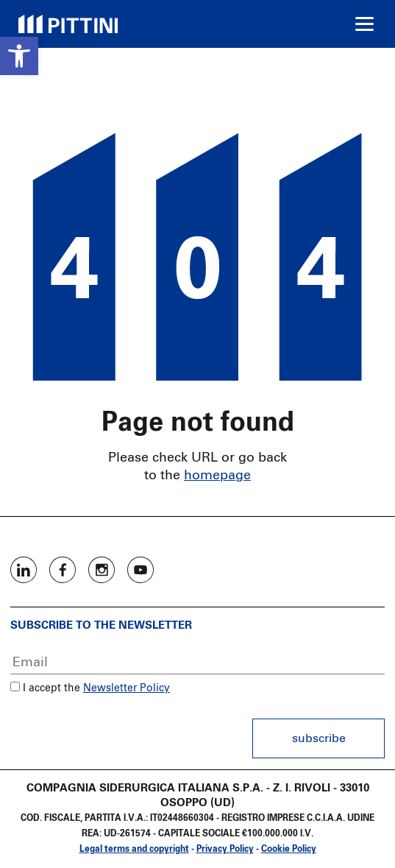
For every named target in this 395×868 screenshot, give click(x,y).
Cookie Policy (289, 850)
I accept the (45, 688)
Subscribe (319, 738)
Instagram (102, 570)
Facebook (63, 570)
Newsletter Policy (127, 688)
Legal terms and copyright (134, 850)
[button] (19, 56)
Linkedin (24, 570)
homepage (217, 476)
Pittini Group (68, 24)
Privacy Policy (225, 850)
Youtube (140, 570)
